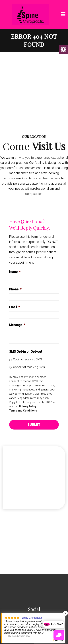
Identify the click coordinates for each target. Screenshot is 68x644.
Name (15, 272)
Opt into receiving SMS (27, 359)
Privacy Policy (28, 407)
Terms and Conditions (23, 411)
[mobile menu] (63, 14)
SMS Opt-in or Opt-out (26, 352)
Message (17, 325)
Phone (15, 289)
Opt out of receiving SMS (29, 367)
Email (14, 307)
